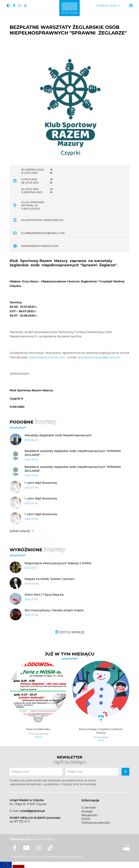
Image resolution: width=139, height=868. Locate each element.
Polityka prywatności (96, 823)
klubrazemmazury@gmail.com (43, 233)
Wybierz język (107, 6)
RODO (86, 819)
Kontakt (87, 811)
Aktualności (90, 815)
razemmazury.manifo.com (40, 246)
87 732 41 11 (22, 821)
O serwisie (89, 808)
